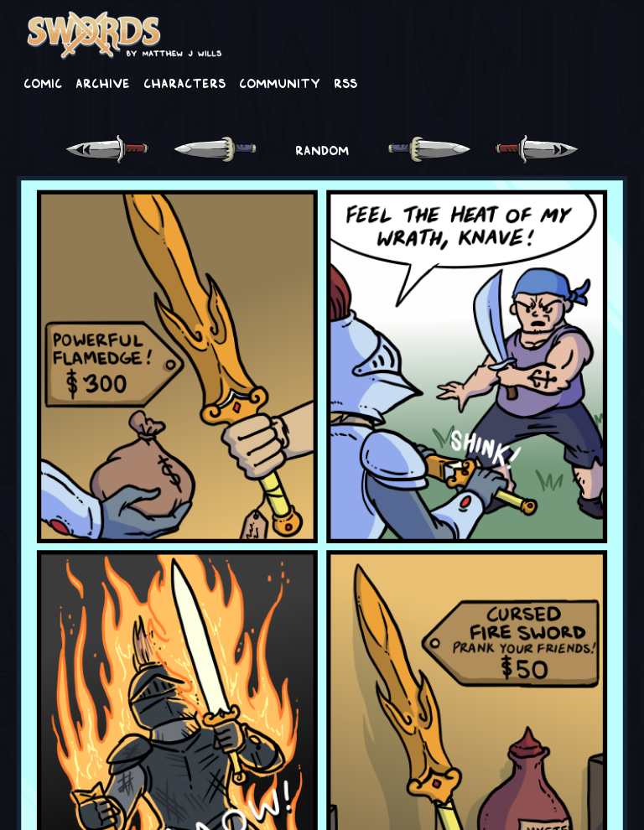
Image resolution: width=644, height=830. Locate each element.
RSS (345, 82)
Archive (103, 82)
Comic (43, 82)
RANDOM (322, 149)
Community (280, 82)
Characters (184, 82)
